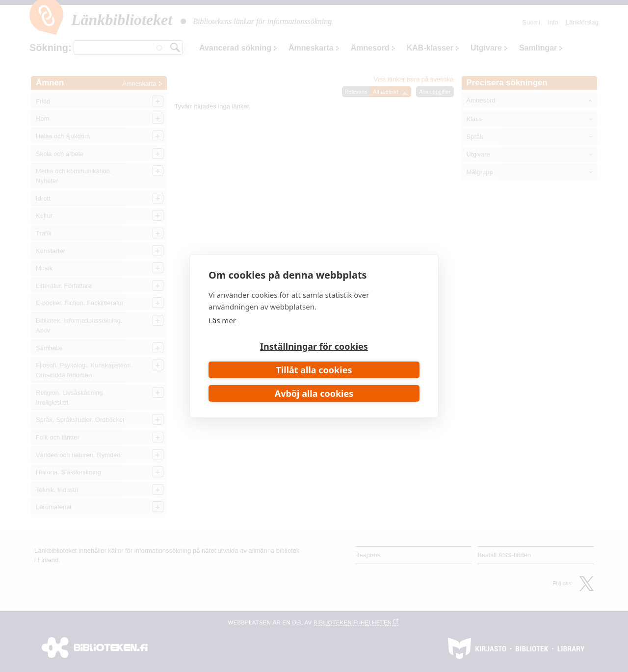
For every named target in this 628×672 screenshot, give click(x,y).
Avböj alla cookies (314, 393)
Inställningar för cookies (314, 346)
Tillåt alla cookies (314, 370)
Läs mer (222, 320)
